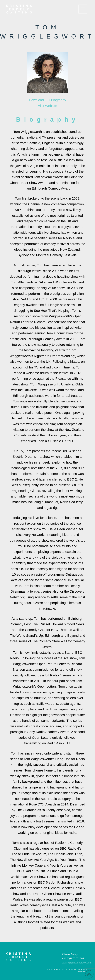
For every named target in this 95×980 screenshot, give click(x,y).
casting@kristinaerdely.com (77, 963)
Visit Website (47, 106)
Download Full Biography (48, 100)
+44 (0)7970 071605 (73, 959)
